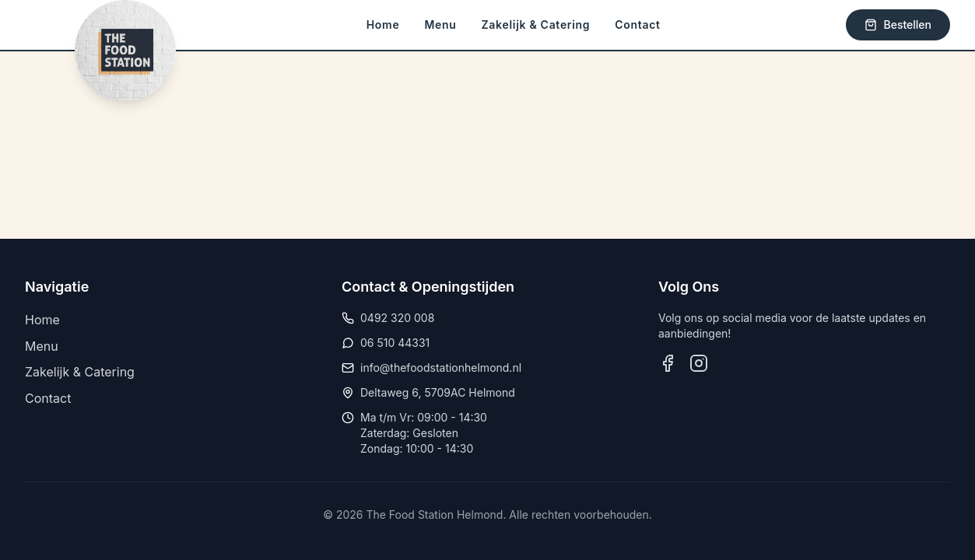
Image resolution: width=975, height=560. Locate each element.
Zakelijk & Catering (536, 24)
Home (383, 24)
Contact (637, 24)
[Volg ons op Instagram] (699, 363)
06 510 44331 (395, 343)
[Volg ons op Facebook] (668, 363)
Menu (440, 24)
